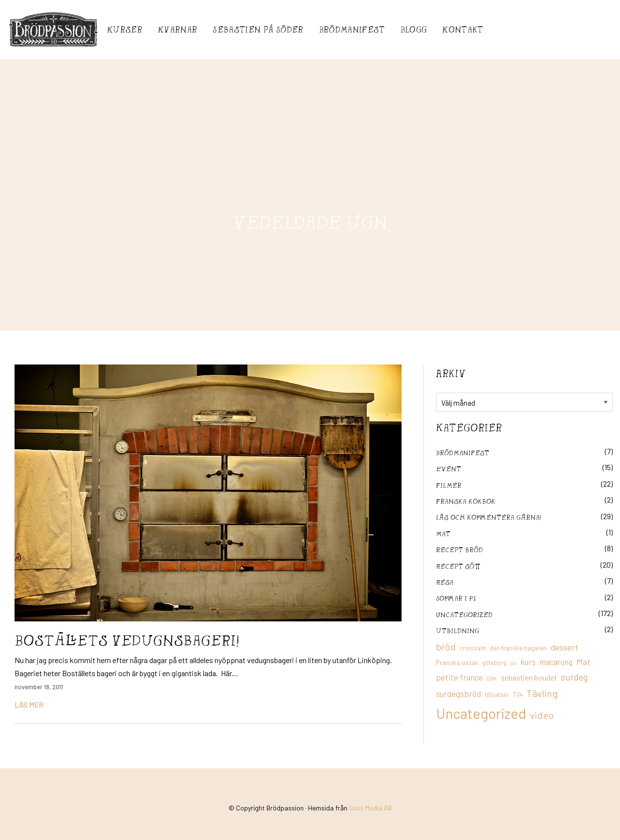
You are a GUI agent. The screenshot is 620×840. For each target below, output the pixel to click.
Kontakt (463, 29)
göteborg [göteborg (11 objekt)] (494, 663)
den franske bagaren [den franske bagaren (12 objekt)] (518, 648)
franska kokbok (466, 501)
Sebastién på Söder (258, 29)
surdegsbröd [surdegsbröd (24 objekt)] (458, 694)
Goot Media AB (370, 808)
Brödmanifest (352, 29)
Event (449, 468)
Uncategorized (464, 614)
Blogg (414, 29)
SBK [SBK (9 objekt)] (492, 678)
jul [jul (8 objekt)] (513, 663)
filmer (449, 485)
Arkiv (451, 373)
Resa (445, 582)
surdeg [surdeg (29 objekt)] (574, 677)
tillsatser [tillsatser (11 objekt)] (497, 695)
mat (443, 533)
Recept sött (458, 566)
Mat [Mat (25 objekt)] (583, 662)
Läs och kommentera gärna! (488, 517)
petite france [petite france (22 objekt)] (459, 677)
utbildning (457, 630)
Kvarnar (178, 29)
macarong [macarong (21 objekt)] (556, 662)
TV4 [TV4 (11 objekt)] (518, 695)
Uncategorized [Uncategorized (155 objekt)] (481, 713)
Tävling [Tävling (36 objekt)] (542, 693)
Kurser (125, 29)
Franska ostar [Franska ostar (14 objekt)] (457, 662)
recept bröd (459, 549)
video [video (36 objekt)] (542, 715)
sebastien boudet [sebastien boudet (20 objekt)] (529, 677)
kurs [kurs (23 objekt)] (528, 662)
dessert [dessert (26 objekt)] (565, 647)
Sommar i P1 (456, 598)
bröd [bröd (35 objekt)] (446, 647)
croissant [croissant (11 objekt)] (473, 648)
